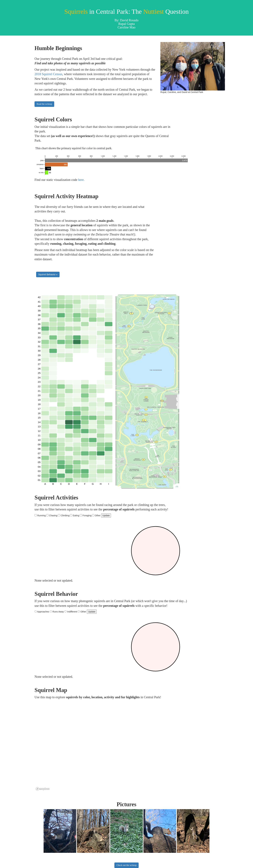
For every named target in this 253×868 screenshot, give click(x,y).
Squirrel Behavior (48, 274)
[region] (115, 746)
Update (106, 515)
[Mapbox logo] (43, 789)
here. (81, 180)
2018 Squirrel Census (48, 74)
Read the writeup (44, 104)
